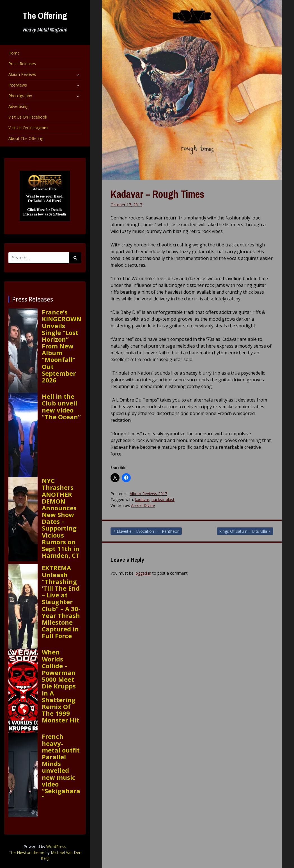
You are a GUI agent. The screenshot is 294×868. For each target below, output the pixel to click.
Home (14, 53)
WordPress (56, 847)
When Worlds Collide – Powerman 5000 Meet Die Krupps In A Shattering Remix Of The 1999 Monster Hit (60, 686)
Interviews (18, 85)
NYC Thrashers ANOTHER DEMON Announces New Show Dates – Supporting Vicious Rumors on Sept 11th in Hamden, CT (61, 518)
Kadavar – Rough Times (157, 194)
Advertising (18, 106)
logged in (143, 573)
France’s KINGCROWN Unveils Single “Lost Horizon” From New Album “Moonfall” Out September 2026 (62, 346)
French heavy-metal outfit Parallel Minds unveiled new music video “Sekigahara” (61, 767)
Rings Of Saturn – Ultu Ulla (243, 531)
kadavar (142, 499)
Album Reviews (22, 74)
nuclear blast (163, 499)
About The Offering (26, 138)
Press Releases (22, 64)
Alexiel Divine (143, 505)
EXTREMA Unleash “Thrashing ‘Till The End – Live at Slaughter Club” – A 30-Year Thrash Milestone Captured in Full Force (61, 602)
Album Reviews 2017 (148, 494)
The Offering (45, 16)
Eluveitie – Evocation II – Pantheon (148, 531)
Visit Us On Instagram (28, 128)
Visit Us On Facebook (28, 117)
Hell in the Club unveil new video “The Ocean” (61, 406)
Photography (20, 96)
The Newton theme (27, 852)
